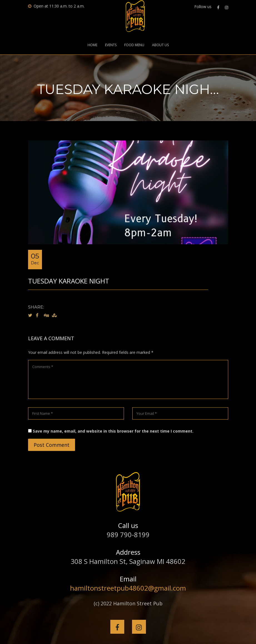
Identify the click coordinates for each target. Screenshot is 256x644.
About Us (160, 45)
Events (111, 45)
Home (92, 45)
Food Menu (134, 45)
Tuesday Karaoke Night (69, 281)
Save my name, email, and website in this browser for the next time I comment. (113, 431)
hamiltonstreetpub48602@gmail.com (128, 588)
